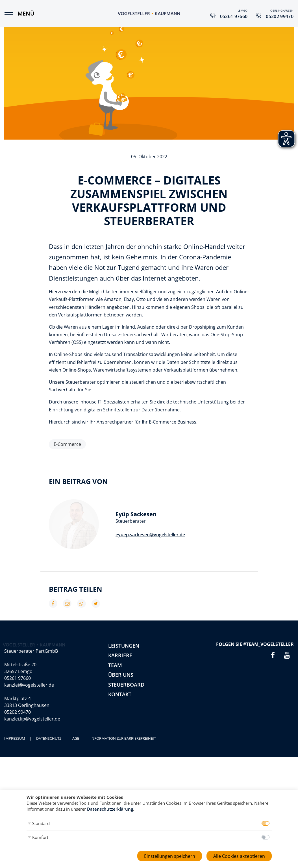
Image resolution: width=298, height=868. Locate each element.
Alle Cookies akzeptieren (239, 856)
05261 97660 (18, 713)
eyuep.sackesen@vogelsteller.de (150, 535)
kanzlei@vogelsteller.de (29, 720)
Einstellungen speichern (170, 856)
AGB (76, 773)
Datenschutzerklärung (110, 809)
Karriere (120, 655)
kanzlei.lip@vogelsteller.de (32, 754)
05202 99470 (18, 747)
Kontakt (120, 694)
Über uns (121, 675)
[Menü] (11, 14)
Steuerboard (126, 685)
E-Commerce (67, 444)
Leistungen (124, 646)
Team (115, 665)
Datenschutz (49, 773)
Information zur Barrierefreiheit (123, 773)
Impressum (15, 773)
